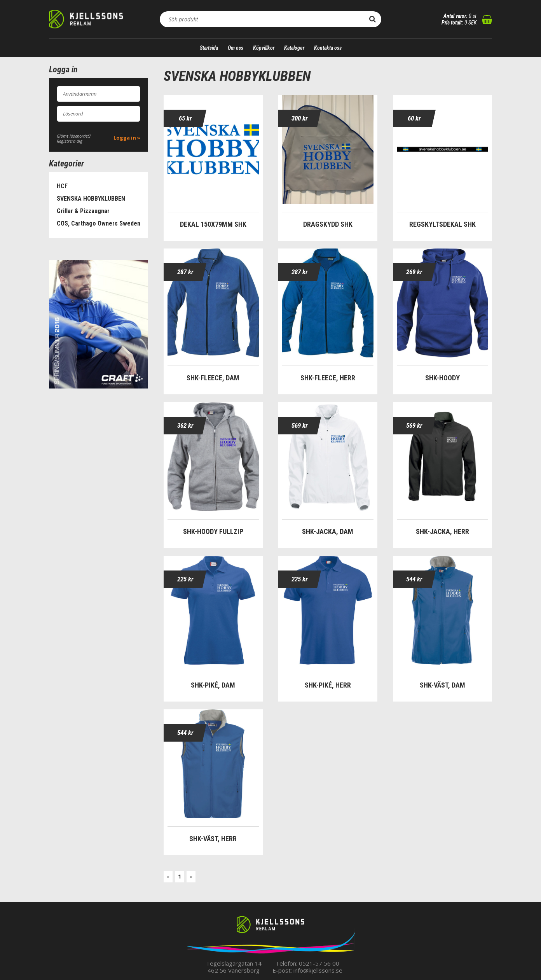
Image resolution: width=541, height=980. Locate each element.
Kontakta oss (328, 48)
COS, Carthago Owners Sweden (99, 223)
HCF (62, 186)
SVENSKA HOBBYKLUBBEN (91, 199)
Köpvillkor (264, 48)
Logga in (125, 138)
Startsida (209, 48)
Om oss (236, 48)
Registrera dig (70, 141)
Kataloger (294, 48)
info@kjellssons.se (318, 970)
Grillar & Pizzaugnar (83, 211)
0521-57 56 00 (319, 963)
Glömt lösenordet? (74, 136)
